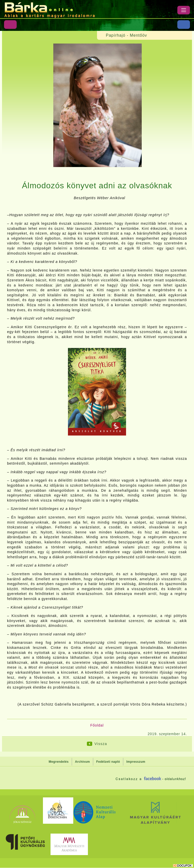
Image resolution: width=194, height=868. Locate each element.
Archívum (82, 762)
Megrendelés (59, 762)
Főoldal (97, 725)
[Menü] (184, 10)
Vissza (101, 744)
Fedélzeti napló (108, 762)
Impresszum (136, 762)
